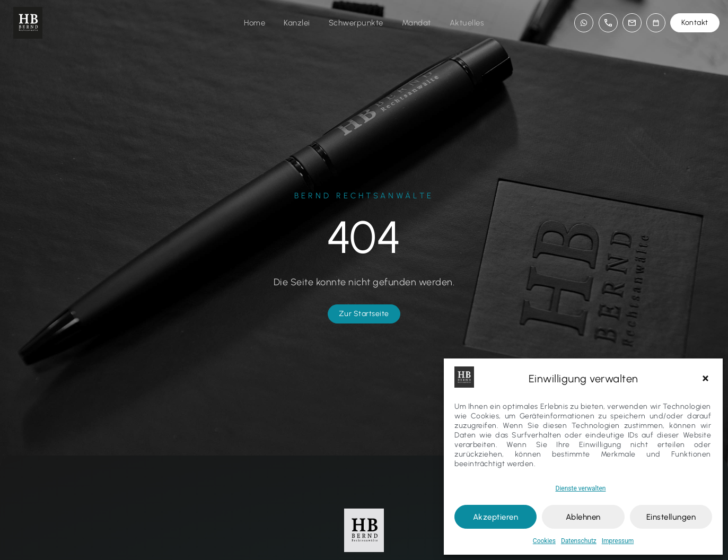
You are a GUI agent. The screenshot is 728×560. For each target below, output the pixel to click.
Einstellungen (671, 517)
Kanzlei (297, 23)
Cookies (544, 541)
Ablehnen (583, 517)
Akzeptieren (496, 517)
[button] (707, 379)
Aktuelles (467, 23)
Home (255, 23)
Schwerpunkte (356, 23)
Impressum (618, 541)
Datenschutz (579, 541)
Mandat (416, 23)
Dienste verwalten (581, 488)
